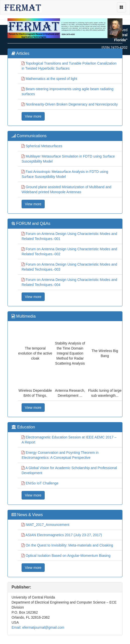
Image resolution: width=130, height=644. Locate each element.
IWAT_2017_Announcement (47, 525)
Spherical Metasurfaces (44, 146)
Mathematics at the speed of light (51, 79)
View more (33, 116)
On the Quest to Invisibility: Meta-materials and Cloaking (69, 545)
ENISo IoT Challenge (42, 483)
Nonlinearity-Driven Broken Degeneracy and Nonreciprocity (72, 104)
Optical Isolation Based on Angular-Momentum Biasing (68, 556)
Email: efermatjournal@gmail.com (38, 627)
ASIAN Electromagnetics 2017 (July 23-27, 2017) (64, 535)
